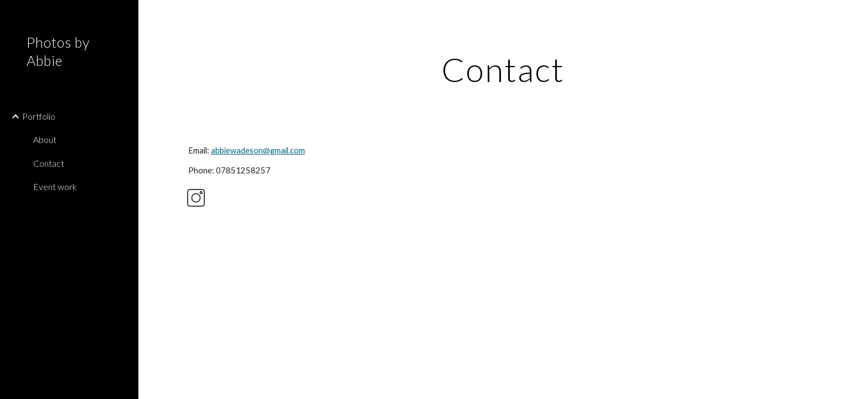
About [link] (45, 139)
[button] (855, 16)
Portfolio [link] (39, 116)
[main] (503, 69)
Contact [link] (49, 163)
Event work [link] (55, 186)
